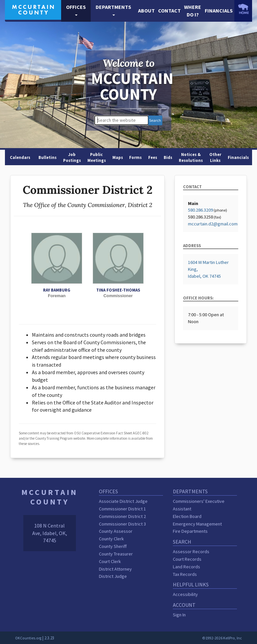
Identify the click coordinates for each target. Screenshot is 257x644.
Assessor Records (191, 552)
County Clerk (111, 539)
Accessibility (185, 594)
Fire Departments (190, 531)
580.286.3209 (200, 210)
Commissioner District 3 (122, 524)
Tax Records (185, 574)
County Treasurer (116, 554)
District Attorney (115, 569)
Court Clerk (110, 561)
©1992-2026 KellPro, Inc (222, 638)
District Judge (113, 576)
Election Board (187, 516)
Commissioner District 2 (122, 516)
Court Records (187, 559)
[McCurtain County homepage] (33, 9)
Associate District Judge (123, 501)
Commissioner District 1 (122, 509)
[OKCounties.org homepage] (243, 9)
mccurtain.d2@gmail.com (213, 224)
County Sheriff (113, 546)
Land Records (187, 567)
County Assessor (116, 531)
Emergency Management (197, 524)
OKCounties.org (28, 638)
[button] (76, 11)
